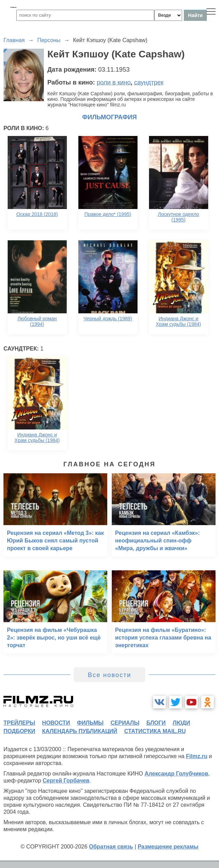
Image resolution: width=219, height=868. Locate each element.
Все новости (109, 675)
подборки (19, 731)
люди (181, 723)
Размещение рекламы (168, 847)
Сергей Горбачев (66, 781)
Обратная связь (111, 847)
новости (56, 723)
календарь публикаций (80, 731)
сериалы (125, 723)
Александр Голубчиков (176, 774)
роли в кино (114, 82)
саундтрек (149, 82)
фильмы (90, 723)
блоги (156, 723)
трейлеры (19, 723)
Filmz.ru (197, 756)
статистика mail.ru (155, 731)
